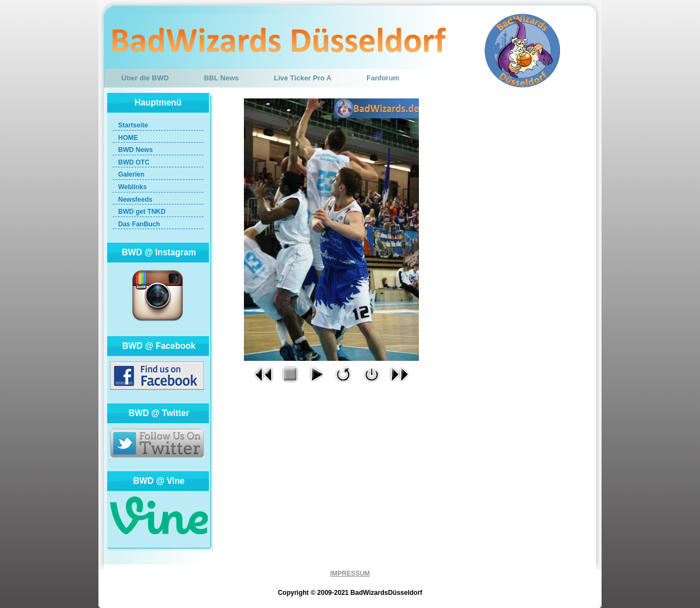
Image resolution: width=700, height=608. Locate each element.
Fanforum (383, 78)
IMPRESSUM (350, 574)
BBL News (221, 78)
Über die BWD (145, 78)
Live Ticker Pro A (303, 78)
